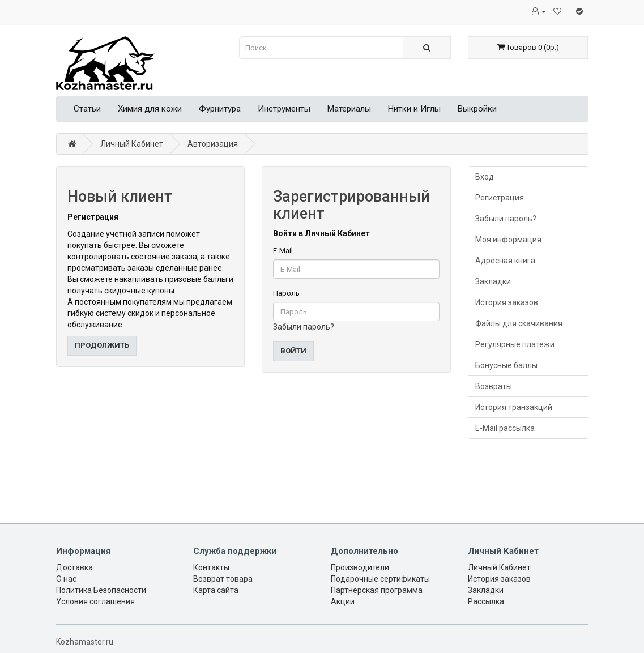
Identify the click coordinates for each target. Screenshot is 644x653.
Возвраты (494, 386)
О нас (66, 579)
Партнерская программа (377, 590)
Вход (485, 177)
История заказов (507, 302)
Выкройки (477, 109)
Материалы (349, 109)
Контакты (211, 567)
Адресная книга (505, 261)
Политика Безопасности (101, 590)
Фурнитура (220, 109)
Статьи (87, 109)
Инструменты (284, 109)
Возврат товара (223, 579)
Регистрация (500, 198)
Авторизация (213, 144)
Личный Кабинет (132, 144)
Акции (343, 601)
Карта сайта (216, 590)
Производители (360, 567)
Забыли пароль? (304, 327)
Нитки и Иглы (414, 109)
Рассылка (486, 601)
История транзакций (514, 407)
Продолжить (102, 345)
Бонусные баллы (506, 365)
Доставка (74, 567)
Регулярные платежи (515, 344)
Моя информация (508, 240)
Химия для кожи (150, 109)
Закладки (493, 281)
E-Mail (283, 251)
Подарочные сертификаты (380, 579)
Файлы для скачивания (519, 323)
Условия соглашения (95, 601)
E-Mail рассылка (505, 428)
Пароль (286, 293)
